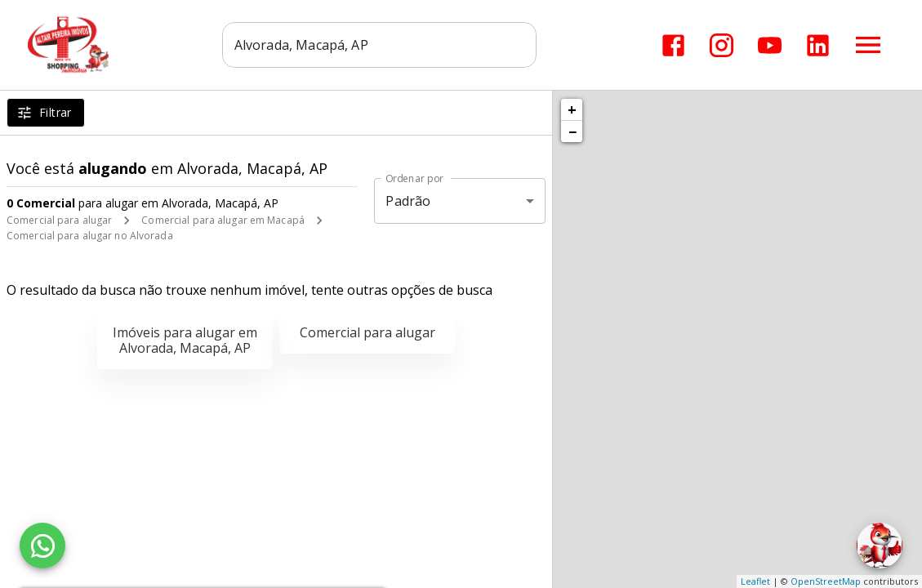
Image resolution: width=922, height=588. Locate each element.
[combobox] (379, 45)
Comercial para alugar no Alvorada (90, 236)
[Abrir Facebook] (673, 45)
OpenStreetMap (826, 581)
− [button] (572, 131)
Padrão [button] (408, 201)
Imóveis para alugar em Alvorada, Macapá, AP (185, 340)
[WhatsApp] (42, 546)
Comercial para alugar (59, 220)
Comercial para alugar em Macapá (223, 220)
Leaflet (755, 581)
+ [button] (572, 109)
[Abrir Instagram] (722, 45)
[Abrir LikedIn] (818, 45)
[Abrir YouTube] (770, 45)
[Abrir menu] (868, 45)
